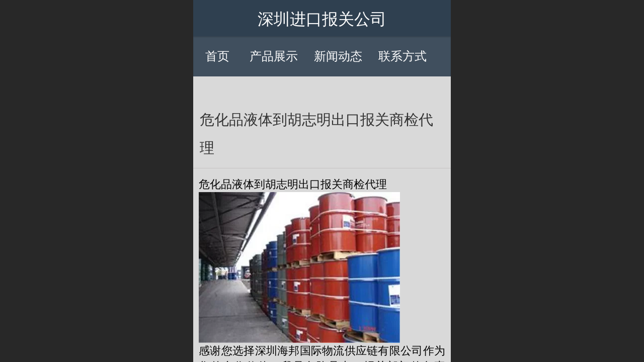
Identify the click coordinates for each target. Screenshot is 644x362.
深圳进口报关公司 (322, 19)
